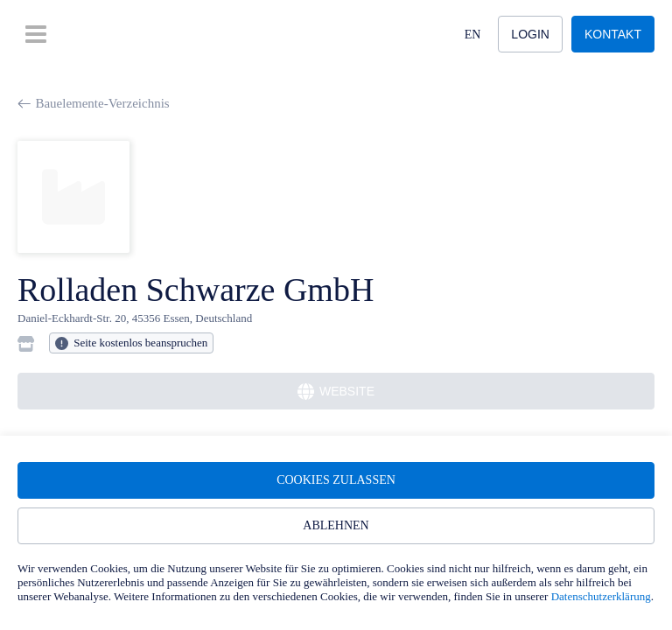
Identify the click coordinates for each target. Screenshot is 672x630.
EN (473, 35)
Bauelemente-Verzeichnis (94, 103)
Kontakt (613, 34)
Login (530, 34)
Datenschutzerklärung (601, 596)
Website (336, 392)
